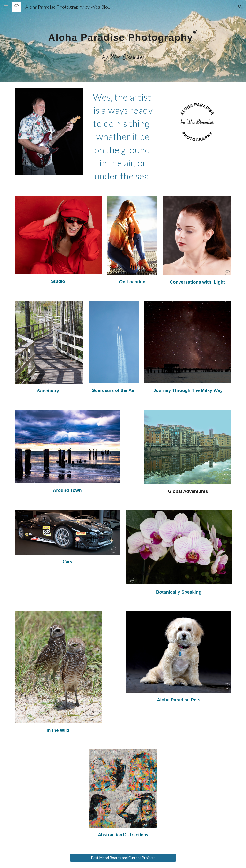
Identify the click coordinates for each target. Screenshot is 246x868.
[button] (6, 7)
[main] (123, 41)
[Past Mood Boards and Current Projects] (123, 858)
